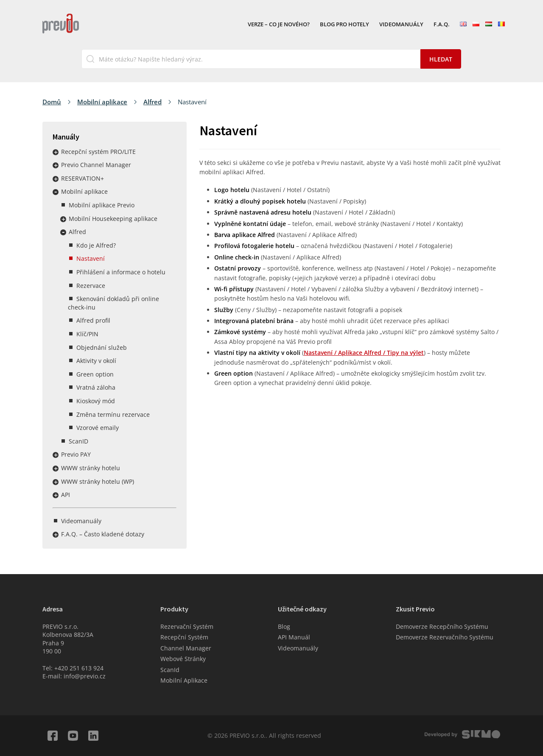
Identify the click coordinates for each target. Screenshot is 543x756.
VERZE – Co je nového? (279, 25)
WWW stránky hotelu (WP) (98, 481)
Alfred (153, 102)
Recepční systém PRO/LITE (98, 152)
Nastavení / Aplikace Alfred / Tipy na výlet (364, 353)
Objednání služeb (102, 347)
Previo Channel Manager (96, 165)
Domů (52, 102)
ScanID (78, 441)
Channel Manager (186, 648)
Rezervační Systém (187, 626)
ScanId (170, 670)
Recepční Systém (184, 637)
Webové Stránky (183, 659)
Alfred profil (93, 320)
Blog (284, 626)
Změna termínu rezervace (113, 414)
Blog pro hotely (344, 25)
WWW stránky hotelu (91, 468)
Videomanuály (401, 25)
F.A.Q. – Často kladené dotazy (103, 534)
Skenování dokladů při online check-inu (113, 303)
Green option (95, 374)
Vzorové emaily (98, 428)
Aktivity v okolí (96, 361)
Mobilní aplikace (102, 102)
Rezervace (91, 286)
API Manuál (294, 637)
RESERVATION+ (83, 178)
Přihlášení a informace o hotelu (121, 272)
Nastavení (91, 258)
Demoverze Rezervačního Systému (445, 637)
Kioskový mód (96, 401)
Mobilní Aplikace (184, 680)
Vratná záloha (96, 387)
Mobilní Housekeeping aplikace (113, 219)
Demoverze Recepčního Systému (442, 626)
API (66, 495)
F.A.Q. (442, 25)
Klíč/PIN (87, 334)
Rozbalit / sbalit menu (56, 152)
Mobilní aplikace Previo (102, 205)
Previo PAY (76, 454)
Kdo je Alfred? (96, 245)
